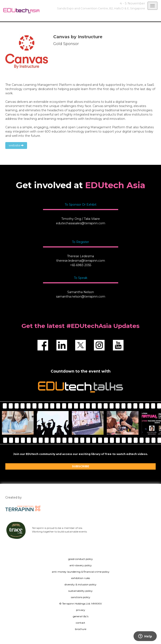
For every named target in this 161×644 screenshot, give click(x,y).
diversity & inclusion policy (80, 584)
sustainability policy (80, 591)
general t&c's (81, 616)
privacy (81, 610)
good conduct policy (80, 559)
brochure (81, 629)
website (16, 145)
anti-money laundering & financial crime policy (81, 572)
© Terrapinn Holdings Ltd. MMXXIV (80, 604)
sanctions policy (81, 597)
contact (80, 623)
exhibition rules (81, 578)
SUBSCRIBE (81, 466)
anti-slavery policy (81, 565)
